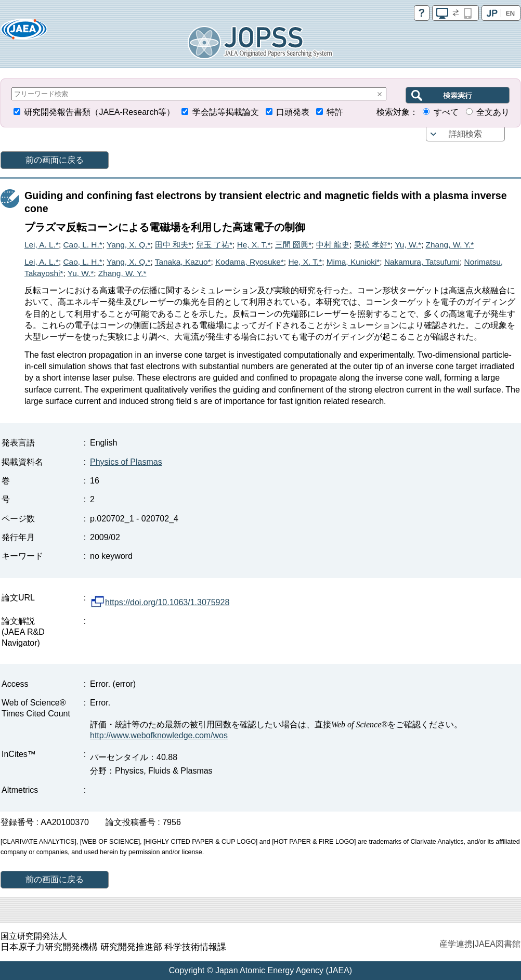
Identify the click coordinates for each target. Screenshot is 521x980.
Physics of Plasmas (126, 462)
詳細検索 (465, 134)
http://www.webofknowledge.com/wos (159, 735)
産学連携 (456, 944)
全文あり (493, 112)
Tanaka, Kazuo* (183, 262)
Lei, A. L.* (42, 245)
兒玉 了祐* (214, 245)
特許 (335, 112)
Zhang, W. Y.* (450, 245)
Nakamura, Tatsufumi (422, 262)
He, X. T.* (254, 245)
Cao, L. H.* (82, 245)
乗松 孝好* (372, 245)
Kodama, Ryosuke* (250, 262)
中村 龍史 (333, 245)
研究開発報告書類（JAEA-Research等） (99, 112)
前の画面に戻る (55, 160)
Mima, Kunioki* (353, 262)
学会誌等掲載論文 (226, 112)
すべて (446, 112)
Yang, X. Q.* (128, 245)
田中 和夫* (173, 245)
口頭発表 (293, 112)
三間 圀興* (293, 245)
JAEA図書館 (498, 944)
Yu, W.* (408, 245)
